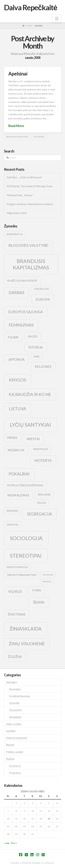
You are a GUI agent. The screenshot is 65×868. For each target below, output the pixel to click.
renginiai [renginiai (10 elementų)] (12, 511)
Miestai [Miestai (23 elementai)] (33, 439)
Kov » (14, 843)
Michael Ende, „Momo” (20, 195)
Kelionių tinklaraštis (17, 738)
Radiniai (10, 759)
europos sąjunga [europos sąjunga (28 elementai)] (26, 312)
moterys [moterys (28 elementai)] (43, 460)
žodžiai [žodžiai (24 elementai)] (15, 657)
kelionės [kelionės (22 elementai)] (43, 367)
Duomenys (15, 766)
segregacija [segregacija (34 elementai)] (40, 514)
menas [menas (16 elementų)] (12, 438)
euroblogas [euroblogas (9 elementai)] (41, 289)
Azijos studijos (14, 724)
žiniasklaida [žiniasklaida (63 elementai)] (26, 629)
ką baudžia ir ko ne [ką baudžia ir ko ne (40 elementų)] (30, 394)
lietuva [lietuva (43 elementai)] (17, 409)
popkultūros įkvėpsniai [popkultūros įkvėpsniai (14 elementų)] (25, 485)
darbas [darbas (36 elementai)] (16, 293)
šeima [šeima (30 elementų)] (39, 602)
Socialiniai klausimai (19, 696)
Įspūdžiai (11, 731)
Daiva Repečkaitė (31, 7)
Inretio (36, 863)
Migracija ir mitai (17, 213)
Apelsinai (18, 74)
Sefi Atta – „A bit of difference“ (24, 177)
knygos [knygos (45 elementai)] (18, 380)
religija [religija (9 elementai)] (42, 503)
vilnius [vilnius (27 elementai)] (15, 591)
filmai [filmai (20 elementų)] (13, 337)
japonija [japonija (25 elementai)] (16, 359)
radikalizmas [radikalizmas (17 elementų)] (18, 495)
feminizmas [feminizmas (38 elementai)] (21, 325)
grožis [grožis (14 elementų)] (32, 336)
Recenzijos (15, 689)
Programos (15, 773)
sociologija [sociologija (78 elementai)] (26, 538)
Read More (16, 126)
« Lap (7, 843)
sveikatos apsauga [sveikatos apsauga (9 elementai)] (17, 567)
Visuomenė (15, 710)
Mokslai (10, 745)
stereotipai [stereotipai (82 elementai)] (26, 556)
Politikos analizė (15, 752)
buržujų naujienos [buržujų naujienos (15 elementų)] (22, 280)
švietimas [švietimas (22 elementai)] (17, 614)
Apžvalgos (12, 682)
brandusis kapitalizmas (17, 137)
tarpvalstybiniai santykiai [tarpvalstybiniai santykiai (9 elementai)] (21, 575)
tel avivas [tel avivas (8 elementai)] (48, 575)
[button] (57, 19)
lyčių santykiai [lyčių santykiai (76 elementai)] (31, 425)
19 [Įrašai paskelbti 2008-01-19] (49, 819)
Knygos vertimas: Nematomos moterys (30, 204)
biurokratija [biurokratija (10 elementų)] (15, 234)
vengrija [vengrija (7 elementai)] (47, 581)
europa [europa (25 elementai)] (43, 299)
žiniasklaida (15, 717)
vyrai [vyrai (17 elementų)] (37, 590)
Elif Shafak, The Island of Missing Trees (30, 186)
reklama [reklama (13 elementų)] (44, 494)
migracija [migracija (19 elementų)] (16, 450)
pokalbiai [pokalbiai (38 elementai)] (19, 474)
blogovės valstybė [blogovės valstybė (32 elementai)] (28, 245)
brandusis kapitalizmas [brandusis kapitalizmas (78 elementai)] (31, 264)
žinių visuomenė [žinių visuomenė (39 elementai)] (27, 644)
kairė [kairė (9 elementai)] (36, 357)
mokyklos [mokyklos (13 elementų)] (41, 449)
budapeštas (39, 137)
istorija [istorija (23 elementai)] (36, 347)
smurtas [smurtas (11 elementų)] (13, 525)
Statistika (14, 703)
